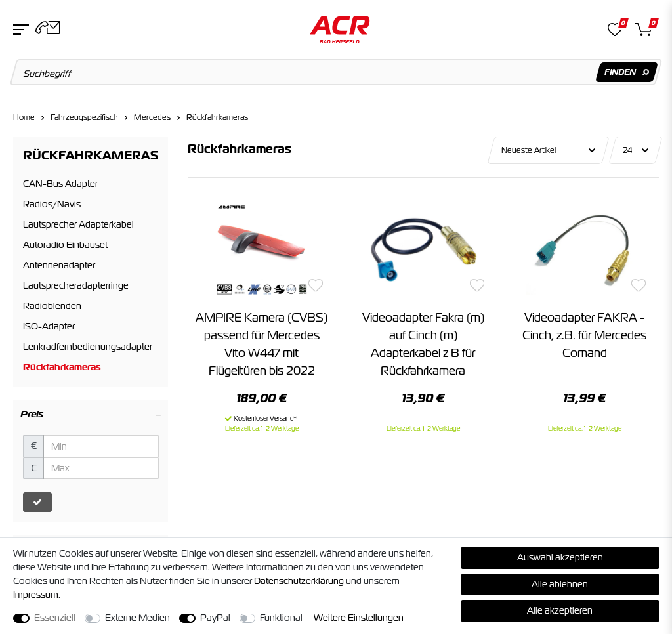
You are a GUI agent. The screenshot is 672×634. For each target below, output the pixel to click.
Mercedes (152, 117)
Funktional (281, 618)
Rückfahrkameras (217, 117)
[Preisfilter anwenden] (37, 502)
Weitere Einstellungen (359, 618)
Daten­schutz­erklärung (299, 581)
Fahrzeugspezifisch (84, 117)
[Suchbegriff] (336, 72)
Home (24, 117)
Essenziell (55, 618)
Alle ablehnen (560, 584)
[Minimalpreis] (101, 446)
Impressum (36, 595)
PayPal (215, 618)
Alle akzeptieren (560, 610)
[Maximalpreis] (101, 469)
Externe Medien (137, 618)
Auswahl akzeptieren (560, 557)
